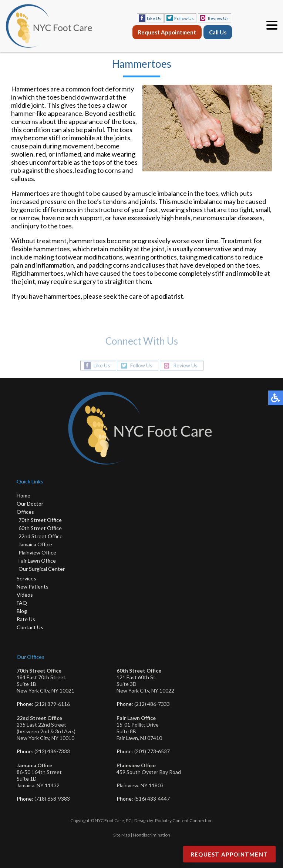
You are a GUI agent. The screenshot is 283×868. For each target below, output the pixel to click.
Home (23, 495)
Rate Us (26, 619)
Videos (25, 595)
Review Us (218, 18)
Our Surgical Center (42, 569)
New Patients (33, 587)
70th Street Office (40, 520)
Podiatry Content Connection (184, 820)
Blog (22, 611)
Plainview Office (37, 552)
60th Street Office (40, 528)
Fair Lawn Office (37, 561)
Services (26, 578)
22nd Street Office (41, 536)
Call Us (218, 32)
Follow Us (184, 18)
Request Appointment (167, 32)
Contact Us (30, 627)
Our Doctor (30, 504)
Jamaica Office (35, 544)
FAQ (22, 603)
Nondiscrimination (151, 835)
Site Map (122, 835)
